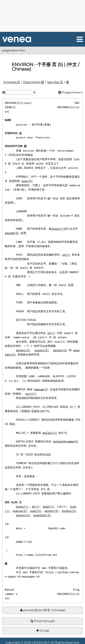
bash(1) (48, 506)
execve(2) (20, 511)
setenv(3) (60, 350)
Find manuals (43, 621)
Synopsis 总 (12, 82)
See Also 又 (55, 82)
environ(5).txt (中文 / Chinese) (43, 610)
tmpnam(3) (41, 389)
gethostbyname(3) (66, 441)
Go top (43, 631)
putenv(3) (42, 350)
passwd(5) (12, 233)
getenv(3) (23, 350)
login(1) (58, 229)
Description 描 (34, 82)
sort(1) (31, 394)
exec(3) (27, 181)
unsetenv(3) (42, 515)
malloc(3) (50, 433)
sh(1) (66, 255)
